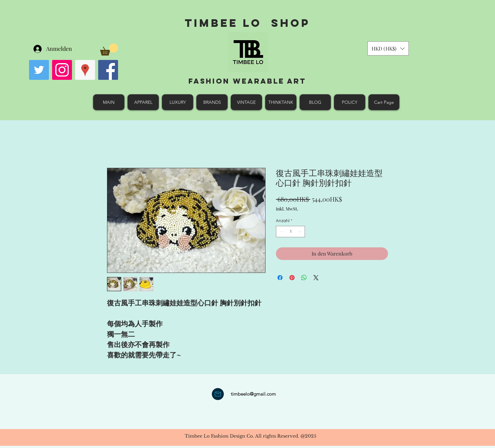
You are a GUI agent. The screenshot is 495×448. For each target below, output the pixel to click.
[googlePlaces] (85, 70)
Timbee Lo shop (247, 23)
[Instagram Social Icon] (62, 70)
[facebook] (108, 70)
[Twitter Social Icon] (39, 70)
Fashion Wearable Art (247, 81)
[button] (109, 50)
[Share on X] (316, 278)
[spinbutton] (291, 232)
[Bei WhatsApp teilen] (304, 278)
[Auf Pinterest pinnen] (292, 278)
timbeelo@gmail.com (253, 394)
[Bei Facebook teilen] (280, 278)
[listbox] (388, 48)
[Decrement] (281, 232)
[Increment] (301, 232)
